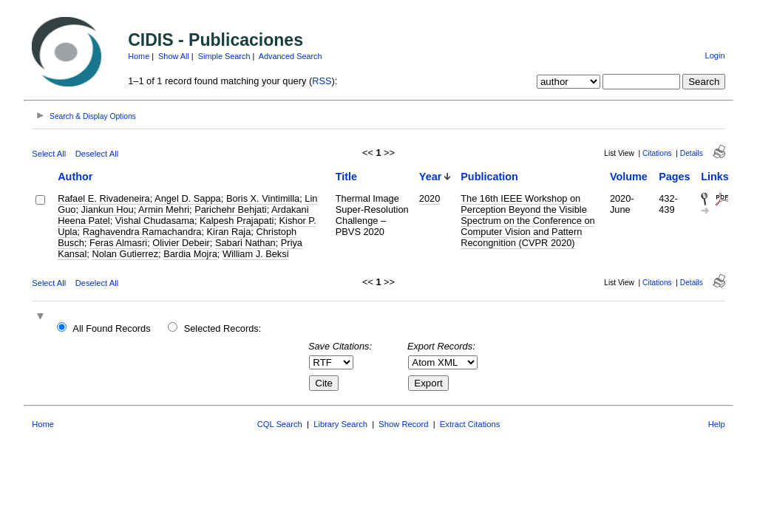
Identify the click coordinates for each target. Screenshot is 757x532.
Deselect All (97, 154)
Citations (657, 153)
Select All (49, 154)
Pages (674, 177)
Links (715, 177)
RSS (322, 81)
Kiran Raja (229, 232)
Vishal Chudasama (155, 221)
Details (692, 153)
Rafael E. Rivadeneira (103, 198)
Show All (174, 56)
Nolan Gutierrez (125, 254)
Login (714, 55)
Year (430, 177)
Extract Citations (470, 424)
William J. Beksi (256, 254)
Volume (629, 177)
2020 (430, 198)
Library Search (340, 424)
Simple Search (224, 56)
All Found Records (111, 328)
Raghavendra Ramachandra (142, 232)
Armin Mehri (164, 209)
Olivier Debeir (181, 243)
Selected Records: (223, 328)
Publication (489, 177)
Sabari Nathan (245, 243)
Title (346, 177)
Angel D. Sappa (188, 198)
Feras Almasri (118, 243)
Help (717, 424)
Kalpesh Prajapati (237, 221)
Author (75, 177)
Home (139, 56)
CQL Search (280, 424)
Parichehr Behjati (230, 209)
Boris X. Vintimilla (263, 198)
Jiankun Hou (108, 209)
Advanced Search (291, 56)
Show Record (403, 424)
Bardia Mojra (190, 254)
